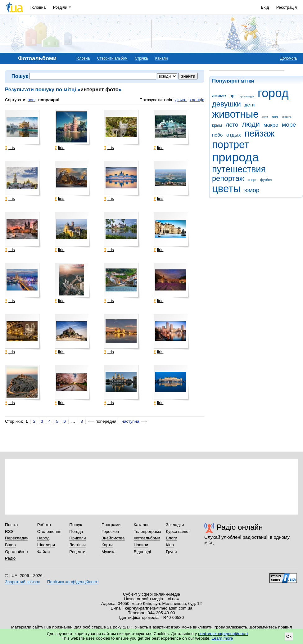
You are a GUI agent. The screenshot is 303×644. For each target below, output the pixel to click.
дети (250, 105)
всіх (168, 100)
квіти (265, 117)
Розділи (60, 7)
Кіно (170, 545)
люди (251, 124)
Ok (289, 636)
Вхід (265, 7)
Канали (162, 58)
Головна (38, 7)
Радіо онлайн (240, 527)
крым (217, 125)
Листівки (77, 545)
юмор (252, 190)
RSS (9, 531)
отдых (234, 135)
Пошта (11, 525)
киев (275, 116)
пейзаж (260, 133)
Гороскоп (110, 531)
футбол (266, 180)
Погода (76, 531)
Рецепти (77, 552)
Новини (141, 545)
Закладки (175, 525)
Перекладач (17, 538)
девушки (226, 104)
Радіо (10, 558)
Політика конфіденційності (73, 582)
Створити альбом (112, 58)
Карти (107, 545)
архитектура (247, 96)
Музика (109, 552)
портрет (231, 144)
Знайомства (113, 538)
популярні (49, 100)
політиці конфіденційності (223, 634)
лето (232, 125)
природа (235, 157)
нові (32, 100)
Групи (171, 552)
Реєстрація (287, 7)
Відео (10, 545)
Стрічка (141, 58)
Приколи (77, 538)
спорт (252, 180)
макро (271, 125)
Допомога (288, 58)
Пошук (76, 525)
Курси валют (178, 531)
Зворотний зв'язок (22, 582)
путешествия (239, 169)
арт (233, 96)
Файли (44, 552)
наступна (131, 421)
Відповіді (142, 552)
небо (217, 135)
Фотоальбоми (147, 538)
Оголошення (49, 531)
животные (235, 114)
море (289, 125)
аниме (219, 95)
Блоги (172, 538)
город (273, 93)
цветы (226, 189)
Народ (43, 538)
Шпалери (46, 545)
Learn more (222, 638)
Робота (44, 525)
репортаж (228, 178)
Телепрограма (148, 531)
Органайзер (16, 552)
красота (287, 117)
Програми (111, 525)
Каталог (141, 525)
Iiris (10, 148)
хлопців (197, 100)
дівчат (181, 100)
